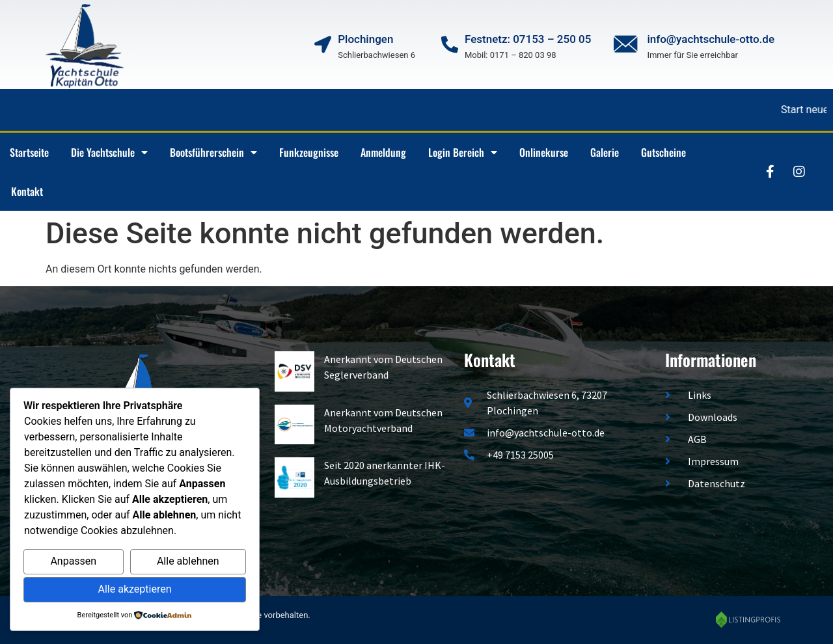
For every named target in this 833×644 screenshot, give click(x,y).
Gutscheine (663, 152)
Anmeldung (383, 152)
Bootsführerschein (213, 152)
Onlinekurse (544, 152)
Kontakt (27, 191)
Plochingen (365, 39)
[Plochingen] (323, 44)
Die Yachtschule (109, 152)
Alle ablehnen (188, 561)
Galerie (605, 152)
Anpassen (73, 561)
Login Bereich (463, 152)
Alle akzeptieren (135, 589)
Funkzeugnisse (309, 152)
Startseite (29, 152)
